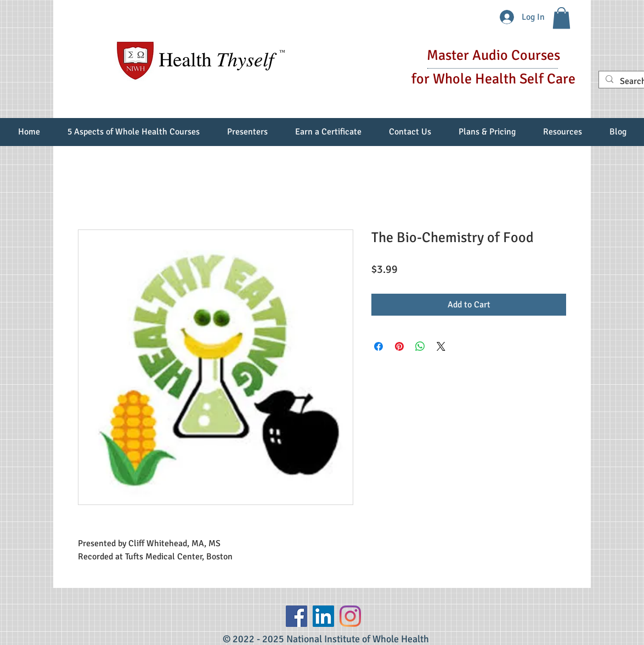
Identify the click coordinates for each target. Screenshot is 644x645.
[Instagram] (350, 616)
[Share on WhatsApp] (420, 346)
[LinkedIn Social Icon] (323, 616)
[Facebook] (296, 616)
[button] (561, 18)
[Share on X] (441, 346)
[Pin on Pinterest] (399, 346)
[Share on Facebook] (379, 346)
